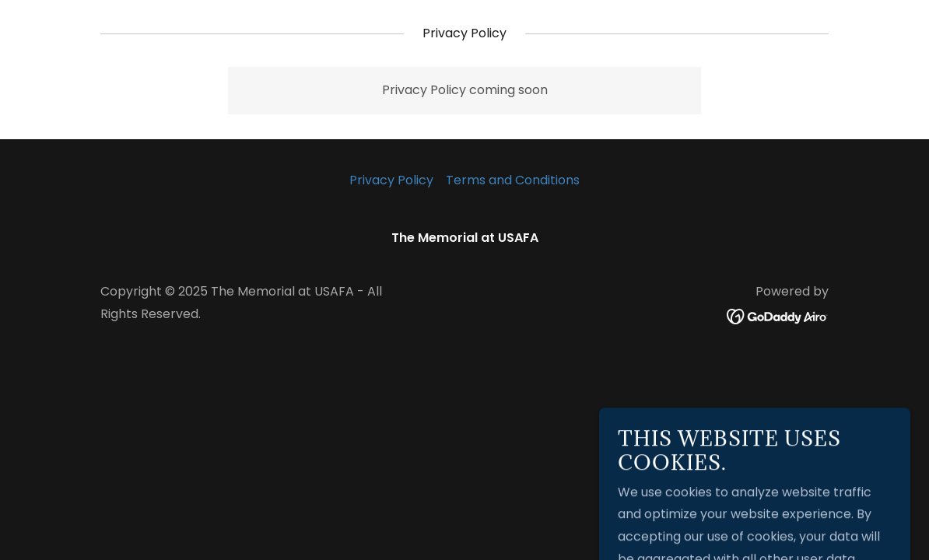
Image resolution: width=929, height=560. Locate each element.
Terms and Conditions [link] (513, 180)
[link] (778, 316)
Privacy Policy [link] (391, 180)
